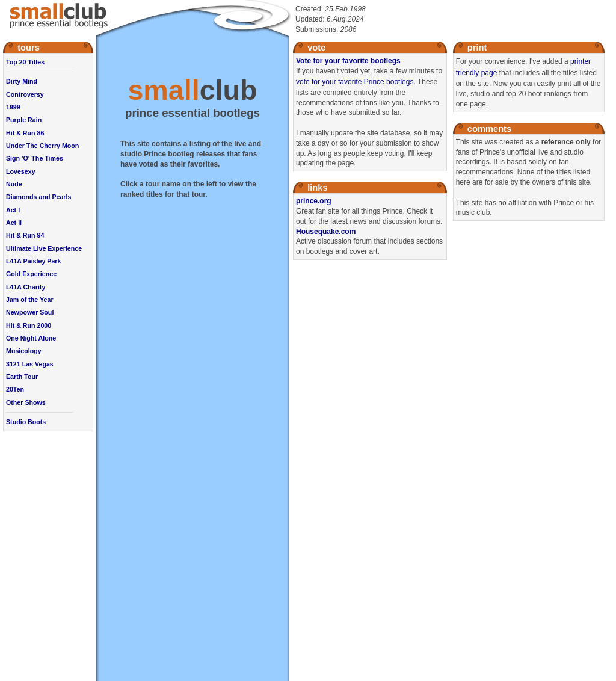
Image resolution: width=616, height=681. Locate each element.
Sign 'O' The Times (35, 158)
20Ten (15, 389)
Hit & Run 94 (25, 235)
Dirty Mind (22, 81)
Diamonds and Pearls (38, 197)
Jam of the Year (30, 300)
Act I (13, 210)
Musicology (24, 351)
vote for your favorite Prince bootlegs (355, 82)
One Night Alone (31, 338)
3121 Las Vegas (30, 364)
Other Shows (26, 402)
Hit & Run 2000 (29, 325)
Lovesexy (21, 171)
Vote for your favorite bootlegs (348, 61)
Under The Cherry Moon (42, 146)
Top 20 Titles (25, 62)
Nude (14, 184)
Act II (14, 223)
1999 (13, 107)
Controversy (25, 94)
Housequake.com (326, 232)
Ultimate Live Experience (44, 248)
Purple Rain (24, 120)
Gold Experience (31, 274)
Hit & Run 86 (25, 133)
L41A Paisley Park (33, 261)
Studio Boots (26, 422)
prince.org (314, 201)
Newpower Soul (30, 312)
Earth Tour (22, 377)
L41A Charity (26, 287)
